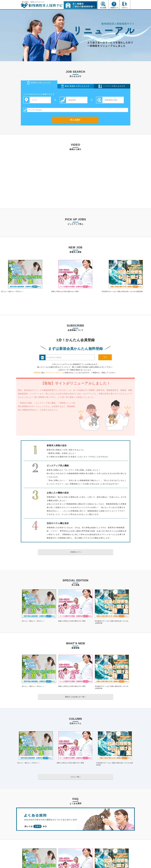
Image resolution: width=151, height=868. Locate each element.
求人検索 (103, 8)
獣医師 (39, 83)
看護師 (76, 86)
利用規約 (37, 373)
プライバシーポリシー (54, 373)
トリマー (112, 86)
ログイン (125, 8)
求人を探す (75, 120)
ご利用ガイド (114, 8)
